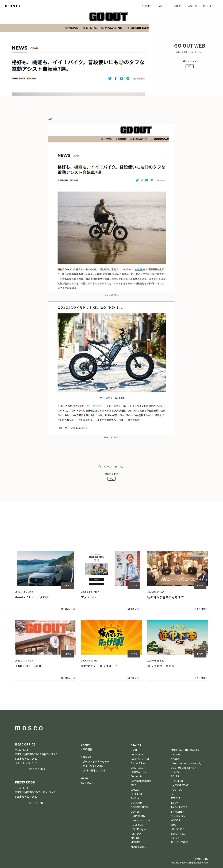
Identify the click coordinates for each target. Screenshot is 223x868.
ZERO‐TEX (178, 833)
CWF (133, 785)
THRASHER (178, 811)
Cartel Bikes (138, 763)
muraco (175, 754)
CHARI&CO (137, 768)
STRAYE (175, 798)
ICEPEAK (136, 833)
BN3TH (135, 750)
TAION (175, 803)
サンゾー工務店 (179, 842)
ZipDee (175, 838)
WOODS (175, 820)
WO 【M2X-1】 (112, 437)
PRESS (177, 6)
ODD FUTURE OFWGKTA (185, 768)
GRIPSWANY (138, 816)
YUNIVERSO (178, 829)
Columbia (136, 776)
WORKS (192, 6)
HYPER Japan (139, 829)
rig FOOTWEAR (180, 785)
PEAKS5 (175, 772)
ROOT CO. (177, 789)
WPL (173, 825)
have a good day (140, 820)
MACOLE (136, 838)
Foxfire (135, 798)
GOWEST (136, 811)
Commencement (141, 781)
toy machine (178, 816)
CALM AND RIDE (140, 759)
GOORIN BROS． (141, 807)
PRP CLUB (177, 781)
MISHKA (136, 842)
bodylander (138, 754)
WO (190, 66)
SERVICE (147, 6)
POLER (175, 776)
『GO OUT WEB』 (112, 295)
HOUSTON (137, 825)
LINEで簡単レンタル (94, 770)
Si (172, 794)
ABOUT (162, 6)
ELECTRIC (137, 794)
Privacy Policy (201, 859)
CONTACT (209, 6)
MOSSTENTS (138, 846)
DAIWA (135, 789)
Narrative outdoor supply (186, 763)
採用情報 (87, 749)
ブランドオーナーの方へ (96, 761)
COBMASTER (138, 772)
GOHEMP (136, 803)
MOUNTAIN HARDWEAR (185, 750)
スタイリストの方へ (94, 766)
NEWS (107, 467)
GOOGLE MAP (37, 769)
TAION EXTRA (179, 807)
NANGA (175, 759)
